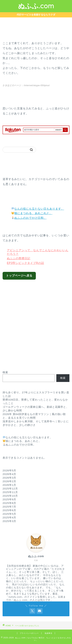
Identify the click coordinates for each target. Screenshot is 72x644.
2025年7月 (9, 507)
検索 (5, 372)
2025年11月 (10, 492)
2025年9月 (9, 499)
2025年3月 (9, 521)
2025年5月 (9, 514)
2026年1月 (9, 485)
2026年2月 (9, 481)
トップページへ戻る (19, 276)
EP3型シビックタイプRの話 (25, 263)
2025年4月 (9, 517)
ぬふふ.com (36, 6)
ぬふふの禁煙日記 (19, 258)
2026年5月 (9, 470)
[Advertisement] (36, 323)
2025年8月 (9, 503)
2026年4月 (9, 474)
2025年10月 (10, 496)
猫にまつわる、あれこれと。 (32, 213)
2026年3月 (9, 478)
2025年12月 (10, 489)
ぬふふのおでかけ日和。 (29, 218)
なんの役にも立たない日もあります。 (38, 209)
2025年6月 (9, 510)
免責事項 (48, 633)
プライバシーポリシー (29, 633)
